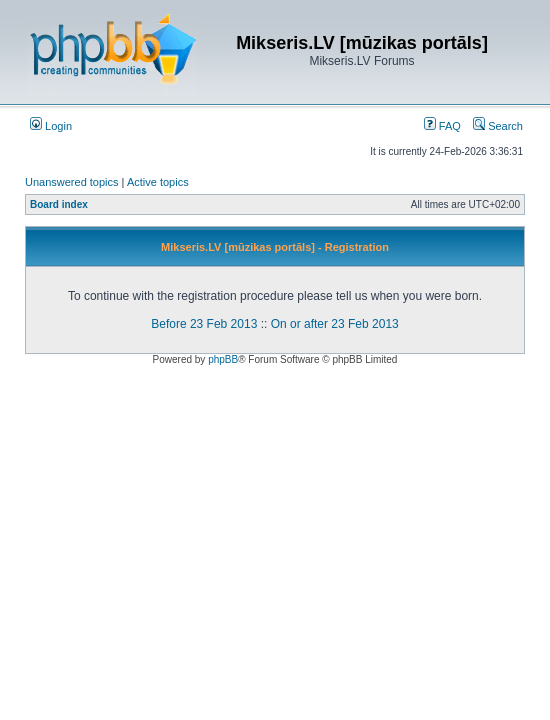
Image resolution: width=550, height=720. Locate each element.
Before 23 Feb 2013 (204, 324)
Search (498, 126)
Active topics (158, 182)
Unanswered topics (72, 182)
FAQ (442, 126)
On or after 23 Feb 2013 (335, 324)
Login (51, 126)
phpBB (223, 359)
